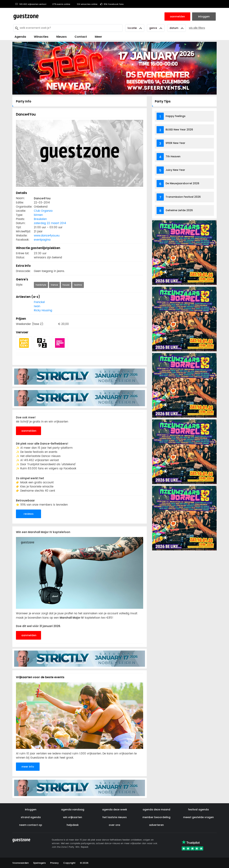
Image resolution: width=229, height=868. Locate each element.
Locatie (135, 28)
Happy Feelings (176, 116)
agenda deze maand (156, 810)
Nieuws (61, 37)
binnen (38, 215)
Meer (98, 37)
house (66, 285)
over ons (114, 825)
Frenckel (39, 302)
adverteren (156, 825)
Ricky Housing (43, 310)
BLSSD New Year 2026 (179, 130)
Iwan (37, 306)
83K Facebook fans (112, 4)
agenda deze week (115, 810)
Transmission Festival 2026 (183, 197)
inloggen (31, 810)
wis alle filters (197, 28)
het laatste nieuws (115, 817)
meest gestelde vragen (198, 817)
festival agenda (198, 810)
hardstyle (41, 285)
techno (78, 285)
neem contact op (31, 825)
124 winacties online (85, 4)
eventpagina (42, 240)
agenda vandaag (73, 810)
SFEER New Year (175, 143)
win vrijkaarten (73, 817)
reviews (29, 514)
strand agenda (31, 817)
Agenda (20, 37)
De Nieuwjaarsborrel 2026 (182, 183)
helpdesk (73, 825)
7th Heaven (173, 156)
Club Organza (43, 211)
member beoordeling (156, 817)
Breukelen (40, 219)
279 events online (60, 4)
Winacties (41, 37)
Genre (156, 28)
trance (54, 285)
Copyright (69, 863)
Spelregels (39, 863)
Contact (81, 37)
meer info (28, 767)
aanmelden (29, 431)
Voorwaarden (21, 863)
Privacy (54, 863)
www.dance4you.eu (47, 236)
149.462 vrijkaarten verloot (31, 4)
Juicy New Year (175, 170)
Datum (176, 28)
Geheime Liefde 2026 (179, 210)
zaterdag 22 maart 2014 (50, 223)
